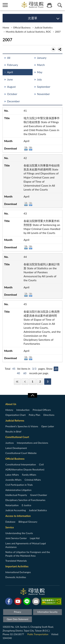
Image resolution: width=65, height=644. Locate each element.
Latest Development (16, 448)
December (13, 101)
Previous (25, 382)
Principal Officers (42, 410)
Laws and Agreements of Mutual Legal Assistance (26, 545)
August (11, 87)
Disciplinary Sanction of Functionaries (25, 500)
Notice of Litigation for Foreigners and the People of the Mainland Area (28, 554)
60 (25, 373)
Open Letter (48, 426)
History (9, 410)
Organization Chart (16, 415)
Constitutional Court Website (21, 453)
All (9, 58)
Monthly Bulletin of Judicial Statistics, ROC (28, 32)
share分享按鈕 (60, 49)
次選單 (33, 18)
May (40, 72)
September (44, 87)
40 (18, 373)
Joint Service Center (16, 538)
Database (10, 522)
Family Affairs (29, 475)
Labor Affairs (12, 475)
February (13, 65)
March (41, 65)
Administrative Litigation (18, 490)
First (17, 382)
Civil (41, 464)
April (10, 72)
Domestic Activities (16, 577)
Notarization (12, 505)
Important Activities (17, 566)
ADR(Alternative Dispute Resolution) (25, 469)
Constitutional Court (17, 437)
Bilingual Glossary (28, 522)
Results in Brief (13, 432)
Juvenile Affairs (13, 480)
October (12, 94)
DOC (26, 148)
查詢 (60, 5)
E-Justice (26, 505)
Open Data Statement (18, 619)
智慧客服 (49, 5)
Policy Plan (34, 415)
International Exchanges (18, 572)
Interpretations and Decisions (32, 443)
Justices (10, 443)
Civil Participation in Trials (19, 485)
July (39, 79)
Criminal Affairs (33, 480)
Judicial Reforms (15, 420)
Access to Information (18, 516)
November (44, 94)
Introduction (23, 410)
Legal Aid (35, 538)
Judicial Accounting (16, 510)
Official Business (22, 27)
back (53, 49)
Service (10, 527)
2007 (58, 32)
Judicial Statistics (44, 27)
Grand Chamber (39, 495)
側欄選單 (5, 5)
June (10, 79)
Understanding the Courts (19, 533)
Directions (49, 415)
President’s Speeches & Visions (22, 426)
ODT (31, 148)
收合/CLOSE (32, 395)
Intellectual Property (16, 495)
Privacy (17, 612)
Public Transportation (38, 634)
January (42, 58)
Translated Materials (16, 561)
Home (6, 27)
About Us (11, 404)
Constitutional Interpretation (21, 464)
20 (56, 369)
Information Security (47, 612)
